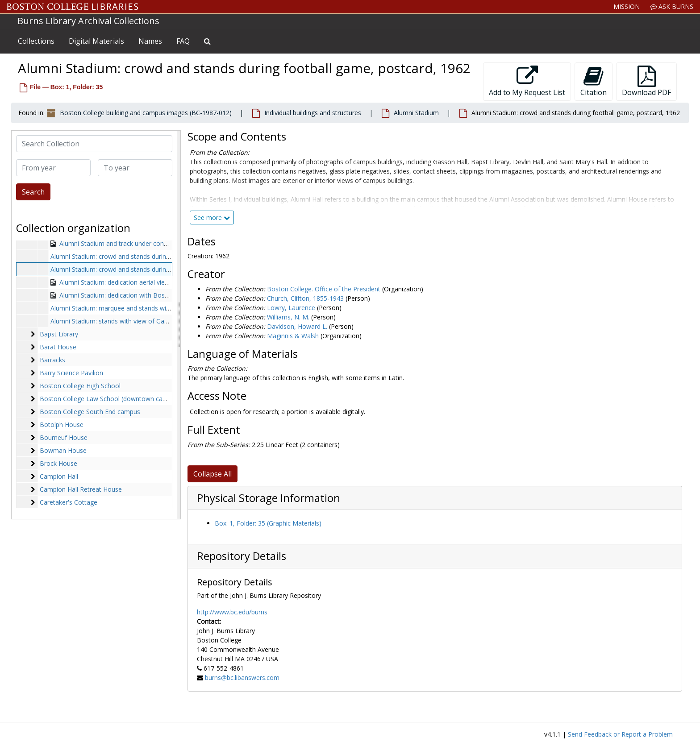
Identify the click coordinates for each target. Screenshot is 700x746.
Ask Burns (672, 6)
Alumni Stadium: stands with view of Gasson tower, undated (137, 321)
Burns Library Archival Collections (88, 21)
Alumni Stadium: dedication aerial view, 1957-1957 (132, 282)
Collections (36, 41)
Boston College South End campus (90, 412)
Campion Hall (59, 476)
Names (150, 41)
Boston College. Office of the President (324, 289)
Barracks (52, 360)
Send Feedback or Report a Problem (620, 734)
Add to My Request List (527, 81)
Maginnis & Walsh (293, 336)
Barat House (58, 347)
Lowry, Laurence (291, 308)
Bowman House (63, 450)
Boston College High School (80, 386)
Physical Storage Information (269, 498)
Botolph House (62, 425)
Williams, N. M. (288, 317)
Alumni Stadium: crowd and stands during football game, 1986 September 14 (161, 256)
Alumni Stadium (416, 113)
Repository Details (242, 556)
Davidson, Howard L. (297, 326)
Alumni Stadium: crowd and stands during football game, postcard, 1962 (155, 269)
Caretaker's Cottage (69, 502)
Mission (627, 6)
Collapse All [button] (212, 474)
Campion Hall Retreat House (81, 489)
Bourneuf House (64, 437)
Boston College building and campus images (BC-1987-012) (146, 113)
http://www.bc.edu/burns (232, 612)
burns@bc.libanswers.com (242, 678)
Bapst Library (59, 334)
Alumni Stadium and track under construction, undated (138, 243)
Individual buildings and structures (313, 113)
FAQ (183, 41)
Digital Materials (96, 41)
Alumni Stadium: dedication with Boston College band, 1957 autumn (158, 295)
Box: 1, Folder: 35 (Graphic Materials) (268, 523)
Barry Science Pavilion (71, 373)
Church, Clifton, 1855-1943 (305, 298)
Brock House (58, 463)
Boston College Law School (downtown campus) (110, 399)
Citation (594, 81)
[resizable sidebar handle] (179, 325)
